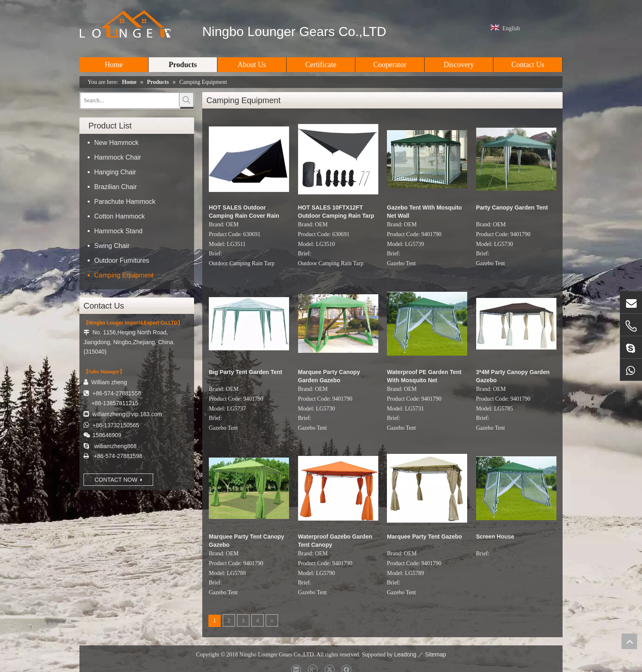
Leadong (405, 654)
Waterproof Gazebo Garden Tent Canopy (335, 541)
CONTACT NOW (118, 480)
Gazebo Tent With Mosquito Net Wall (424, 212)
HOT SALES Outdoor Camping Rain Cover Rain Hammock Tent (244, 212)
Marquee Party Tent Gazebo (424, 537)
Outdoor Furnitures (122, 260)
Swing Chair (112, 246)
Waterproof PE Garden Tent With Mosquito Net (424, 376)
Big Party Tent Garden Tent (245, 372)
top (629, 641)
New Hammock (116, 143)
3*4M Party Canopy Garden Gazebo (513, 376)
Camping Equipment (124, 275)
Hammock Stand (118, 231)
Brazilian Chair (115, 187)
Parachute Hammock (125, 202)
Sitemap (435, 654)
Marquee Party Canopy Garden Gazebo (329, 376)
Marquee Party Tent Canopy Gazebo (246, 541)
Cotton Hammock (120, 216)
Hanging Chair (115, 172)
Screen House (495, 537)
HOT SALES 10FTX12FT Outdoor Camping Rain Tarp (336, 212)
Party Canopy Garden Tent (512, 207)
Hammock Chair (118, 157)
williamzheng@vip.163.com (127, 414)
